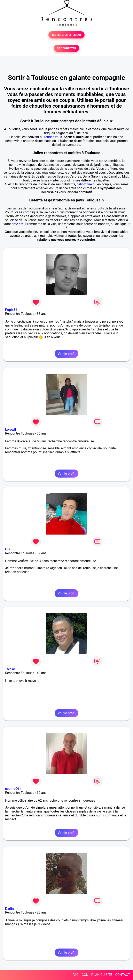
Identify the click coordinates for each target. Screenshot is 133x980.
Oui (8, 549)
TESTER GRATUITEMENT (67, 35)
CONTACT (123, 975)
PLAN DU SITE (102, 975)
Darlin (9, 909)
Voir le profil (66, 354)
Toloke (10, 669)
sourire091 (13, 789)
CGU (85, 975)
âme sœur (19, 224)
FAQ (76, 975)
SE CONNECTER (66, 48)
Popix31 (11, 310)
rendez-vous (53, 137)
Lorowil (10, 430)
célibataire (84, 184)
